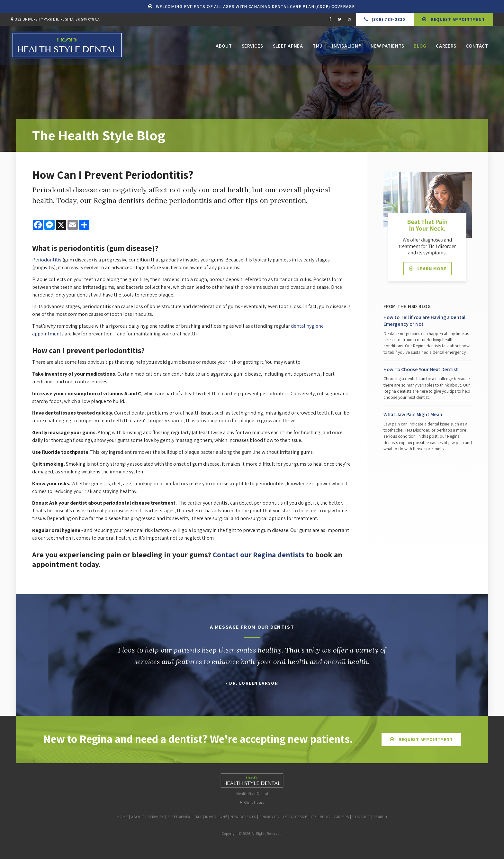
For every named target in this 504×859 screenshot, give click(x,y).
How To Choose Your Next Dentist (421, 369)
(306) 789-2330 (388, 19)
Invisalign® (346, 47)
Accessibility (303, 817)
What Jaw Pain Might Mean (413, 414)
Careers (446, 47)
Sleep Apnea (288, 47)
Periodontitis (47, 260)
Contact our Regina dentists (261, 554)
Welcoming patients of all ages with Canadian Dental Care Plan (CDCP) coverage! (256, 6)
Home (122, 817)
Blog (420, 47)
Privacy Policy (273, 817)
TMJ (318, 47)
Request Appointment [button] (457, 19)
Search (380, 817)
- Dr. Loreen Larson (252, 683)
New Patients (387, 47)
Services (252, 47)
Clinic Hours (254, 802)
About (224, 47)
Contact (477, 47)
